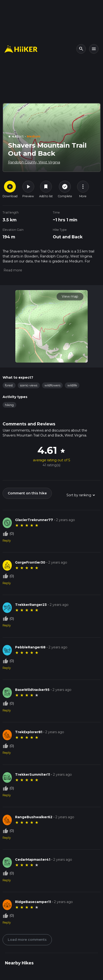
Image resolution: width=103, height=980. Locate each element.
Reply (7, 541)
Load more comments (27, 940)
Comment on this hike (27, 493)
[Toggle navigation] (94, 49)
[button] (12, 270)
